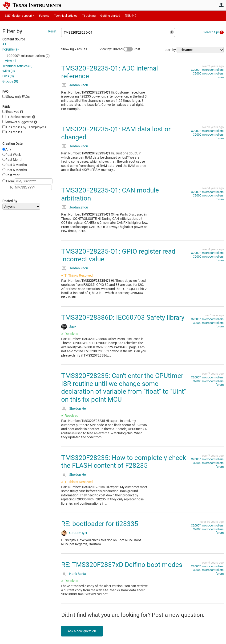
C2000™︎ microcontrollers (207, 70)
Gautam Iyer (78, 533)
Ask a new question (82, 631)
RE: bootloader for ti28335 (100, 524)
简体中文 (131, 16)
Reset (52, 31)
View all (10, 61)
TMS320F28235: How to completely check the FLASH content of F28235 (124, 462)
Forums (44, 16)
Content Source (14, 39)
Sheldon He (77, 408)
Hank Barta (78, 574)
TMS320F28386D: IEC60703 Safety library (123, 317)
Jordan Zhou (79, 85)
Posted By (10, 201)
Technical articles (66, 16)
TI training (89, 16)
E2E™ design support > (20, 16)
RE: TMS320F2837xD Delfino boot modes (122, 565)
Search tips (212, 32)
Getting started (110, 16)
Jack (73, 326)
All (4, 44)
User (221, 5)
